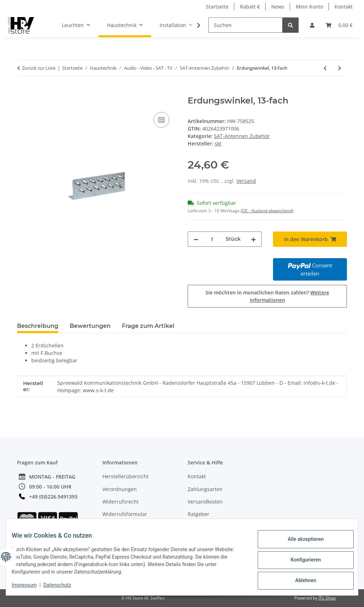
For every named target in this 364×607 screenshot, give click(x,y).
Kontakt (344, 7)
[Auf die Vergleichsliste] (161, 120)
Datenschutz (63, 586)
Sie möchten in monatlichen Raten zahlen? (267, 296)
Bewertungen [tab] (90, 326)
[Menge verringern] (196, 239)
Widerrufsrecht (121, 502)
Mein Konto (309, 7)
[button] (312, 25)
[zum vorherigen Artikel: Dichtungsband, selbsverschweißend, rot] (325, 68)
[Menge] (212, 239)
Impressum (30, 586)
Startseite (217, 7)
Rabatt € (250, 7)
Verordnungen (120, 489)
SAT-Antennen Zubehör (242, 136)
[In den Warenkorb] (23, 92)
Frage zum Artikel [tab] (148, 326)
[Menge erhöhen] (253, 239)
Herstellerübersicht (125, 476)
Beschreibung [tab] (38, 326)
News (278, 7)
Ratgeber (199, 514)
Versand (246, 181)
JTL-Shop (327, 598)
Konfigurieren (300, 560)
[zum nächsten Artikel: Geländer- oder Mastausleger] (340, 68)
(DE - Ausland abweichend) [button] (267, 211)
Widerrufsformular (125, 514)
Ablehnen (300, 579)
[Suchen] (245, 25)
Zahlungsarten (205, 489)
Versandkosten (205, 502)
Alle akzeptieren (300, 542)
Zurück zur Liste (39, 68)
